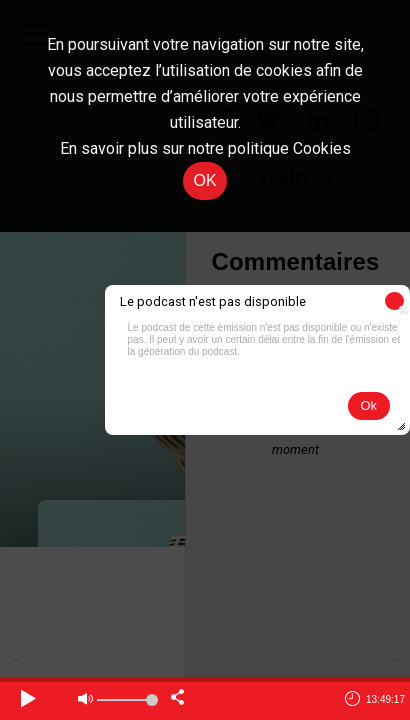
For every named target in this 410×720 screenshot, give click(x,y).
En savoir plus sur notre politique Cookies (205, 148)
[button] (394, 301)
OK (204, 180)
